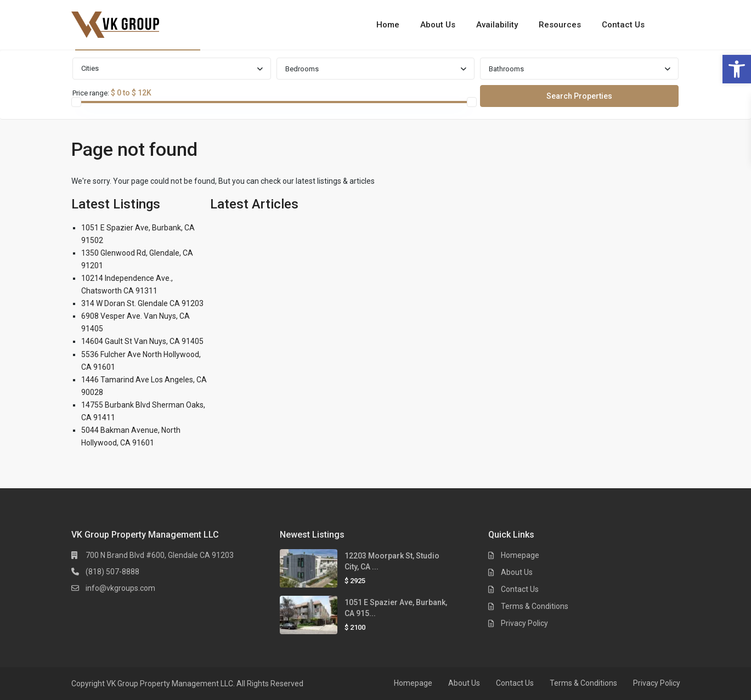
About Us (438, 25)
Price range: (91, 93)
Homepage (520, 555)
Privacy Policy (524, 623)
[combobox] (172, 69)
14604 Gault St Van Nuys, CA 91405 (142, 341)
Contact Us (623, 25)
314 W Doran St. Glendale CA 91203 (142, 303)
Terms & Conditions (535, 606)
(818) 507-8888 (112, 572)
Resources (560, 25)
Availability (497, 25)
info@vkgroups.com (120, 588)
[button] (737, 69)
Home (388, 25)
